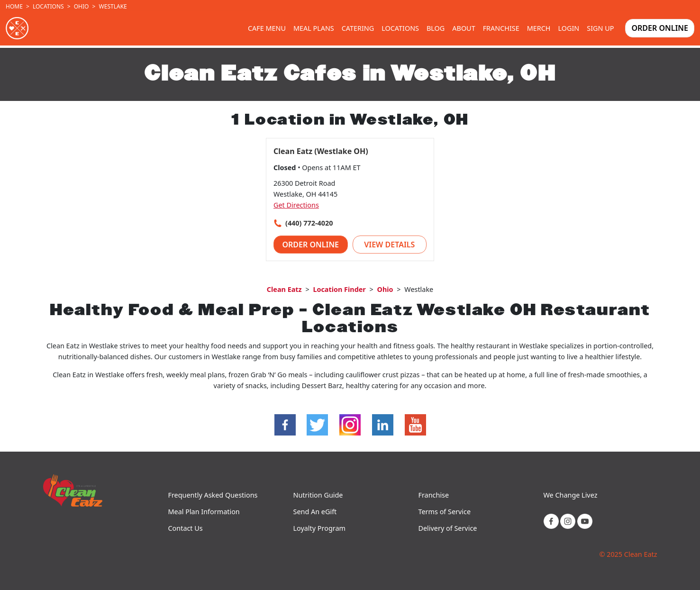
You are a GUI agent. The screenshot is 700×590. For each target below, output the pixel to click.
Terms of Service (445, 512)
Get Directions (296, 205)
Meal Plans (314, 28)
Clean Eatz (284, 289)
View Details (389, 245)
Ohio (82, 6)
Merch (539, 28)
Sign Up (600, 28)
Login (569, 28)
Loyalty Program (319, 528)
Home (14, 6)
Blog (436, 28)
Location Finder (339, 289)
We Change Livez (571, 495)
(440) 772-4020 (309, 223)
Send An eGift (315, 512)
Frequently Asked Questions (213, 495)
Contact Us (186, 528)
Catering (358, 28)
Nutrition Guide (318, 495)
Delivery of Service (448, 528)
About (464, 28)
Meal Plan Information (204, 512)
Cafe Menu (267, 28)
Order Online (660, 28)
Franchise (501, 28)
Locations (48, 6)
